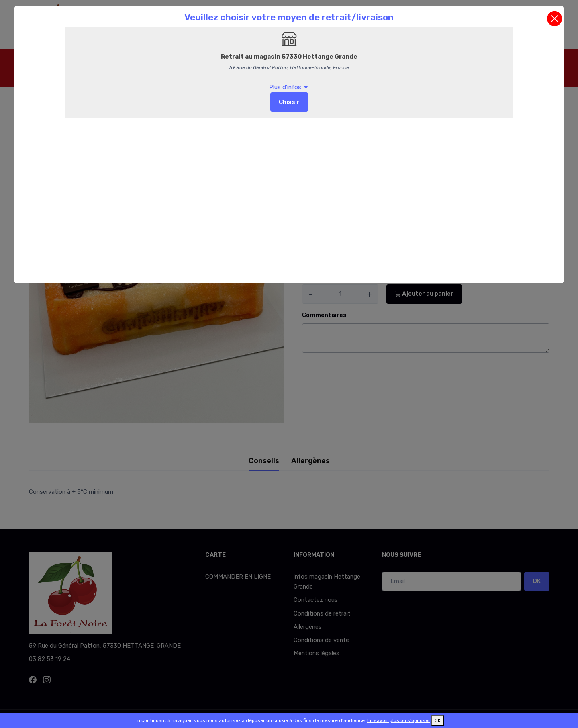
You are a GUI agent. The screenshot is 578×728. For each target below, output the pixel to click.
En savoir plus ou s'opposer (399, 720)
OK (438, 720)
